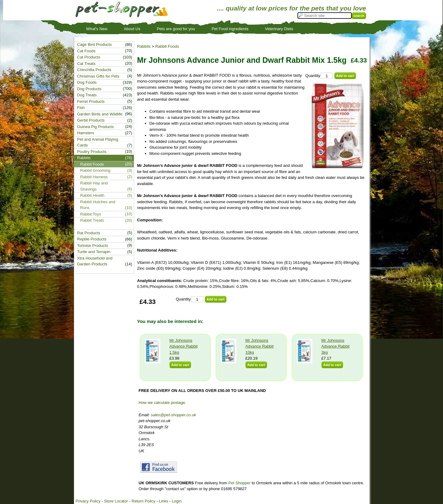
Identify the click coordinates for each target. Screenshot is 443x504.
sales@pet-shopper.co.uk (173, 415)
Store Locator (116, 501)
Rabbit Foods (167, 46)
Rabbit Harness (94, 177)
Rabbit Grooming (95, 170)
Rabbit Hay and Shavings (94, 186)
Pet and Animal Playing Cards (98, 142)
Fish (81, 108)
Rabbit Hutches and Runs (98, 205)
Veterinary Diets (279, 29)
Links (163, 501)
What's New (97, 29)
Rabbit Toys (91, 214)
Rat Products (89, 233)
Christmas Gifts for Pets (98, 76)
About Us (132, 29)
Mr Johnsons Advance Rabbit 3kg (336, 346)
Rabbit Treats (92, 220)
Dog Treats (87, 95)
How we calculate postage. (163, 403)
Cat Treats (86, 64)
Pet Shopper (239, 483)
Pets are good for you (176, 29)
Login (177, 501)
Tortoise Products (93, 246)
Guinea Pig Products (96, 127)
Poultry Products (92, 152)
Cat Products (89, 57)
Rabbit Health (92, 195)
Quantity (313, 76)
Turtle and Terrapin (94, 252)
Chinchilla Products (94, 70)
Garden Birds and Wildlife (100, 114)
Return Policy (144, 501)
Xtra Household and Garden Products (95, 261)
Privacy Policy (88, 501)
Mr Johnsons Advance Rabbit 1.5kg (184, 346)
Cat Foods (86, 51)
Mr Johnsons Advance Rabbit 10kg (260, 346)
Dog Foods (87, 82)
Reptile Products (92, 239)
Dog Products (89, 89)
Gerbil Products (91, 120)
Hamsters (86, 133)
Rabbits (144, 46)
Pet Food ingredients (230, 29)
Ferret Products (91, 101)
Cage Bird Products (95, 44)
